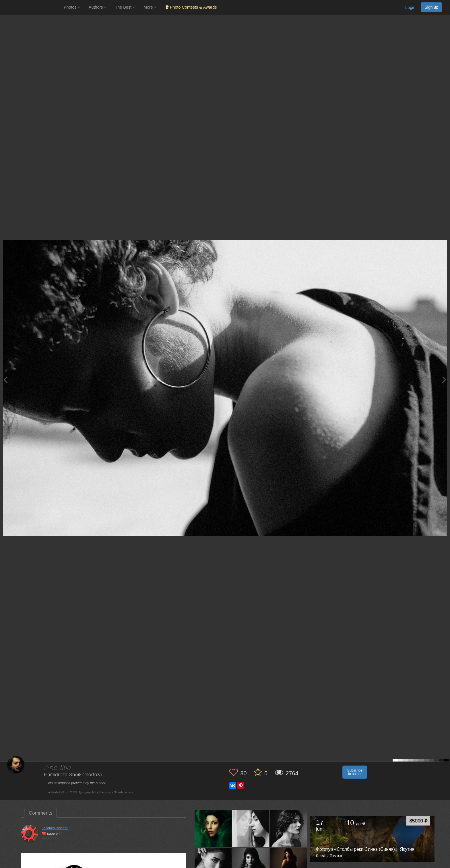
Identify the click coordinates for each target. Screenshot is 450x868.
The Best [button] (125, 7)
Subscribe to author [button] (355, 772)
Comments (40, 813)
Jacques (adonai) (55, 828)
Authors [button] (98, 7)
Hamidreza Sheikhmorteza (73, 775)
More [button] (150, 7)
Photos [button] (72, 7)
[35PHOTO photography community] (31, 7)
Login (410, 7)
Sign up (431, 7)
